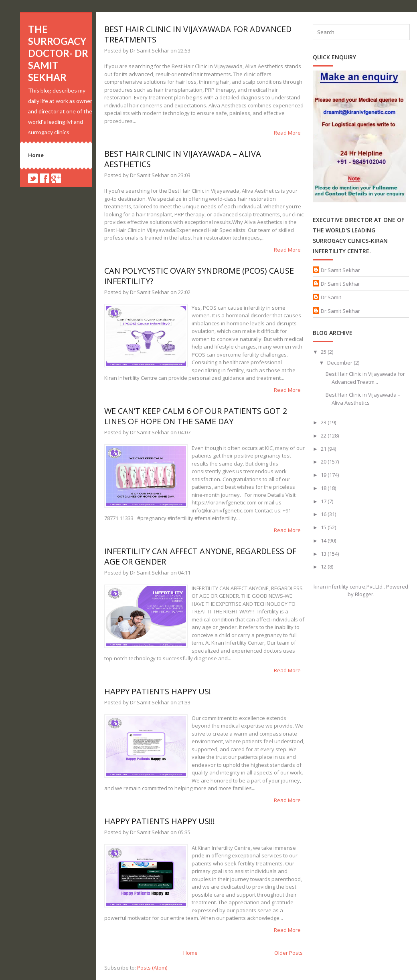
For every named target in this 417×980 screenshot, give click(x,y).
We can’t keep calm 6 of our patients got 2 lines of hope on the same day (196, 416)
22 (324, 436)
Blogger (364, 594)
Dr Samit (331, 297)
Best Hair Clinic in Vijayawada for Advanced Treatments (198, 34)
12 (324, 567)
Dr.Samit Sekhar (340, 311)
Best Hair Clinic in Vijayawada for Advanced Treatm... (365, 378)
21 (324, 449)
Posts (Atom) (152, 968)
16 (324, 514)
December (340, 363)
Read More (287, 133)
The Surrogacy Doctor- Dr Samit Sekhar (58, 53)
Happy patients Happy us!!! (160, 821)
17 (324, 501)
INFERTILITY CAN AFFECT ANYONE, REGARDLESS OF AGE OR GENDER (200, 556)
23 (324, 422)
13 (324, 554)
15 (324, 527)
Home (36, 155)
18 (324, 488)
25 (324, 352)
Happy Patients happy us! (158, 691)
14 (324, 540)
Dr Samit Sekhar (340, 270)
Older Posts (288, 953)
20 (324, 462)
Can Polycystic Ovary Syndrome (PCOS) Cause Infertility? (199, 276)
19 (324, 475)
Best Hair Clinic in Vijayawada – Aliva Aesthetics (183, 159)
